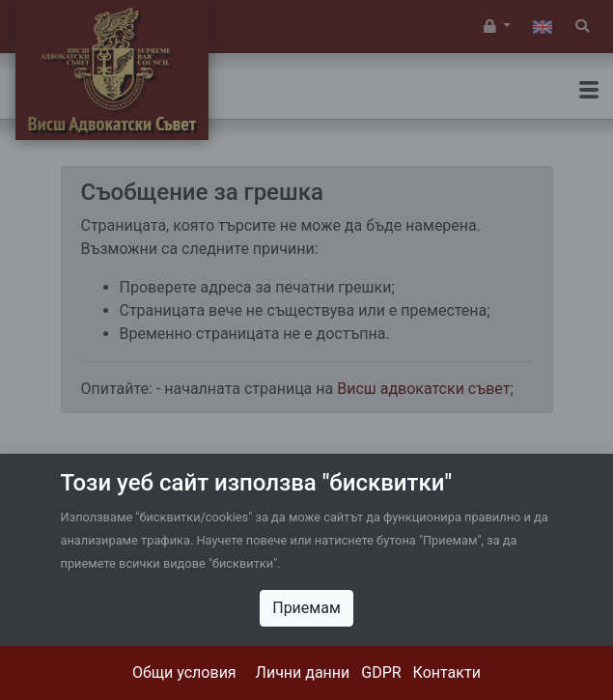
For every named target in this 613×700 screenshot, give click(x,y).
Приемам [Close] (306, 608)
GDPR (381, 672)
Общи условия (184, 672)
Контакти (447, 672)
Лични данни (303, 672)
